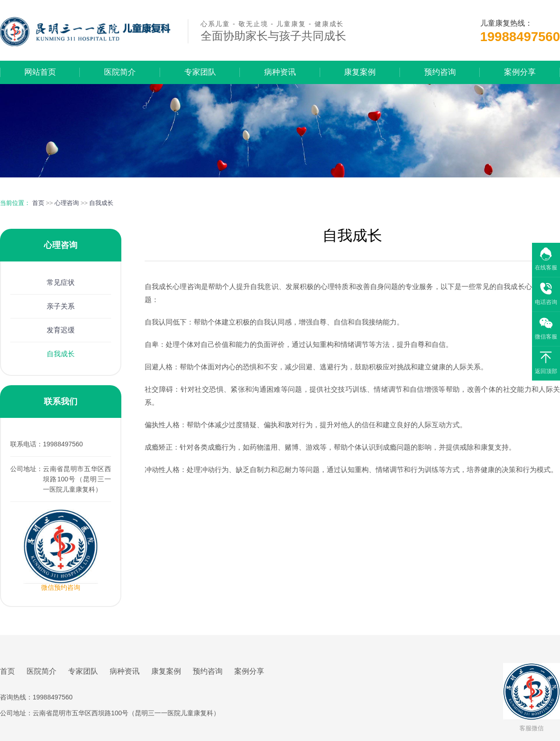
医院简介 (120, 72)
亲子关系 (61, 306)
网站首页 (40, 72)
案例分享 (520, 72)
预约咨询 (440, 72)
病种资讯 (280, 72)
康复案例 (360, 72)
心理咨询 (67, 203)
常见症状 (61, 282)
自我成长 (101, 203)
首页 (38, 203)
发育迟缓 (61, 330)
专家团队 (200, 72)
